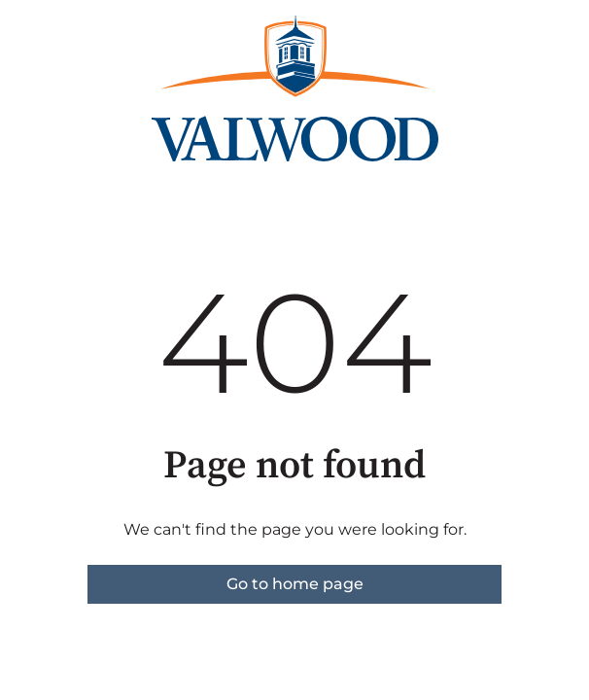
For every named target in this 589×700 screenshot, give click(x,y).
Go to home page (295, 584)
